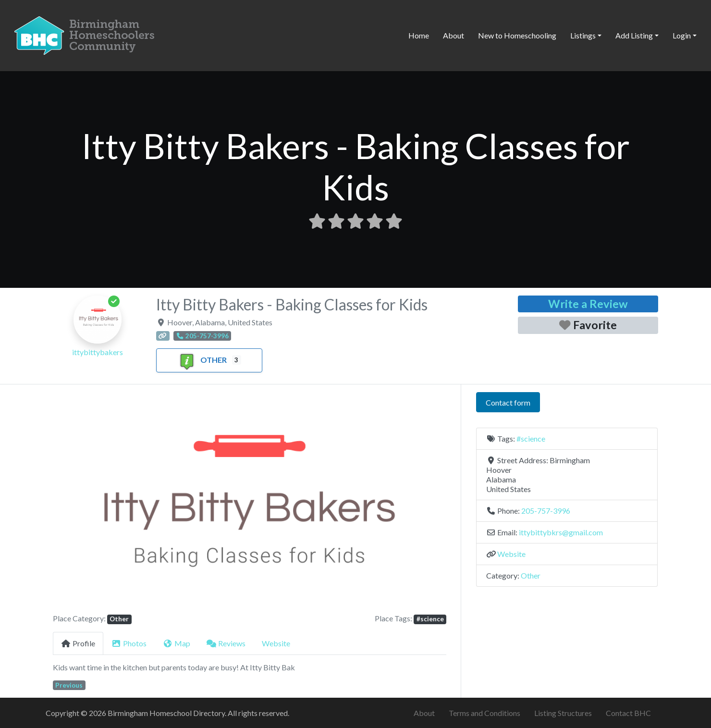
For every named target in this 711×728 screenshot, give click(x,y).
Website (511, 554)
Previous (69, 685)
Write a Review (588, 304)
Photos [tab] (129, 643)
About (454, 35)
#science (430, 619)
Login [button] (682, 35)
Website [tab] (276, 643)
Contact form (508, 402)
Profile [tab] (78, 643)
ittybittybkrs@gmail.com (561, 532)
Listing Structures (563, 713)
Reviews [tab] (226, 643)
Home (419, 35)
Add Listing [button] (634, 35)
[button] (82, 503)
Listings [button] (583, 35)
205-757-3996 (546, 511)
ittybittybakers (98, 352)
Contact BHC (628, 713)
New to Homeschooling (517, 35)
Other (202, 360)
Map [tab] (177, 643)
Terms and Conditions (484, 713)
